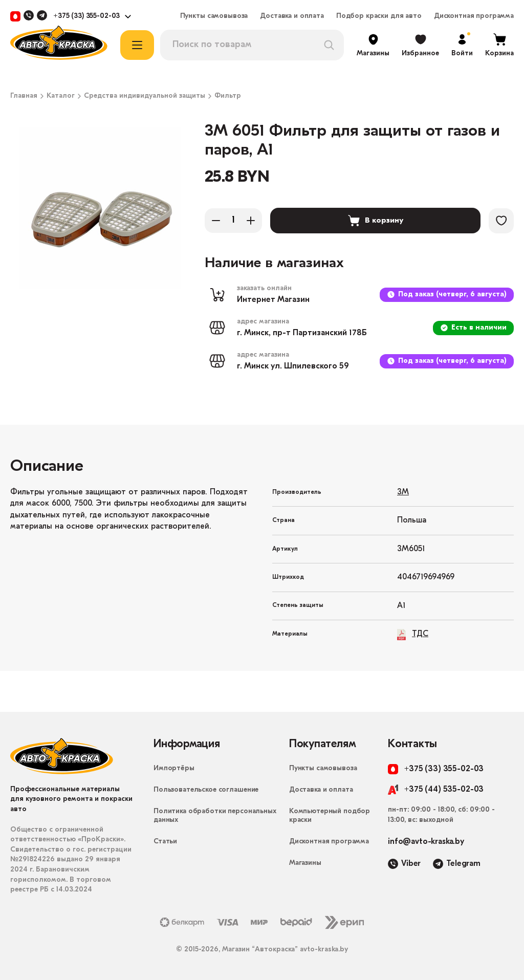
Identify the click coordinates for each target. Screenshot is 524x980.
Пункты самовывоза (214, 16)
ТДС (413, 634)
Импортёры (174, 768)
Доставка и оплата (292, 16)
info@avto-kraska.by (426, 842)
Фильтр (228, 96)
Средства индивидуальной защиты (145, 96)
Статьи (165, 842)
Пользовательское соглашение (206, 790)
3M (403, 492)
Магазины (305, 863)
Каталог (61, 96)
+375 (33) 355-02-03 (86, 16)
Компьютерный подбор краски (330, 816)
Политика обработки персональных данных (215, 816)
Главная (24, 96)
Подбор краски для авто (379, 16)
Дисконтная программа (474, 16)
